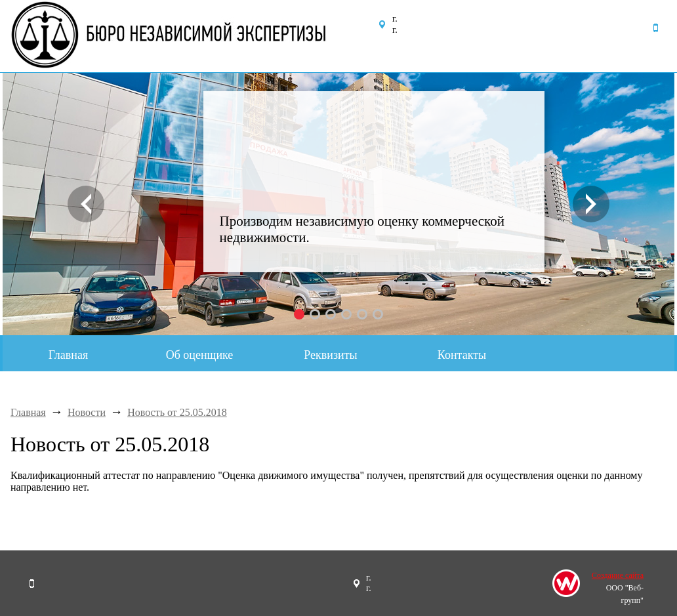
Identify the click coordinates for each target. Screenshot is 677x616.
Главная (68, 355)
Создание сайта (618, 575)
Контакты (462, 355)
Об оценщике (200, 355)
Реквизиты (330, 355)
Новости (87, 412)
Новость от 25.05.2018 (177, 412)
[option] (338, 204)
